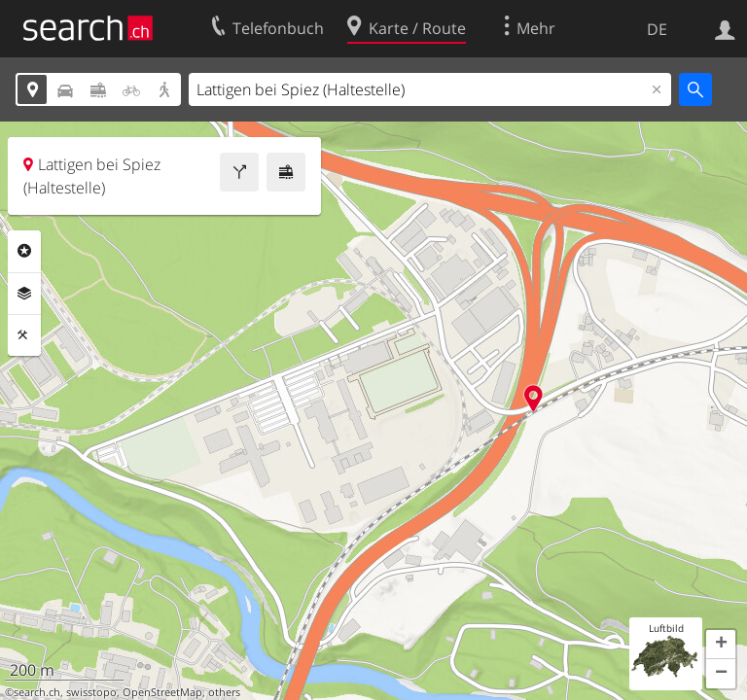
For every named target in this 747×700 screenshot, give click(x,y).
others (224, 692)
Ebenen (24, 294)
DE (657, 29)
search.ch (37, 692)
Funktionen (24, 335)
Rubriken (24, 251)
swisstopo (91, 692)
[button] (721, 645)
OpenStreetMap (162, 692)
